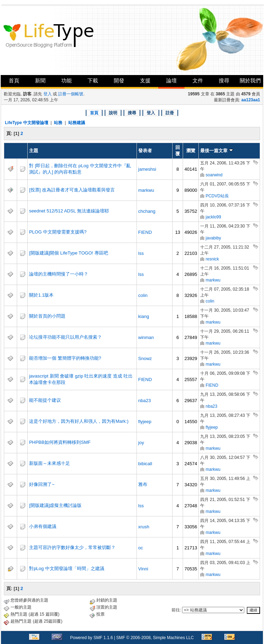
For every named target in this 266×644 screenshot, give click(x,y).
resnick (212, 259)
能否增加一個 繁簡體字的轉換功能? (65, 358)
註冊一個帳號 (71, 94)
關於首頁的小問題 (47, 316)
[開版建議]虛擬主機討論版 (55, 505)
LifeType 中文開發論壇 (27, 123)
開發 (119, 80)
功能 (66, 80)
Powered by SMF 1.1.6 (91, 638)
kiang (144, 316)
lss (141, 253)
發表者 (145, 151)
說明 (113, 113)
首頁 (14, 80)
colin (143, 295)
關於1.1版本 (41, 295)
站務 (58, 123)
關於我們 (250, 80)
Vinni (143, 569)
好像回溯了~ (42, 484)
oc (141, 548)
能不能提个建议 (45, 400)
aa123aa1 (251, 100)
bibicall (145, 464)
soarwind (214, 175)
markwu (146, 190)
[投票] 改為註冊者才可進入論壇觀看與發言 (72, 190)
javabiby (213, 238)
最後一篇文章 (217, 151)
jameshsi (147, 169)
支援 (145, 80)
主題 (34, 151)
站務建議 (77, 123)
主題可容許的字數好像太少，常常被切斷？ (72, 547)
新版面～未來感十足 (50, 463)
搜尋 (224, 80)
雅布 (143, 484)
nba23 (145, 401)
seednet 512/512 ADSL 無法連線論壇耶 (69, 211)
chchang (147, 211)
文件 (198, 80)
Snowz (145, 358)
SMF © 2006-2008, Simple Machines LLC (155, 638)
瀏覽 (191, 151)
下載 (93, 80)
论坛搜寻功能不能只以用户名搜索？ (65, 337)
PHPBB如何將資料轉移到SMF (60, 442)
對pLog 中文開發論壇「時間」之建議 (67, 568)
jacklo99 (213, 217)
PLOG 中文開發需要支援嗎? (58, 232)
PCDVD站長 (217, 196)
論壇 (171, 80)
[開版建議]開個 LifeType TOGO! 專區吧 (69, 253)
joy (141, 443)
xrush (144, 527)
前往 (176, 610)
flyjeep (145, 422)
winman (146, 337)
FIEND (145, 232)
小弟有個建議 (43, 526)
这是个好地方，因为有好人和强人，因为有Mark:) (79, 421)
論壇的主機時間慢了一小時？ (59, 274)
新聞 (40, 80)
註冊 (170, 113)
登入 (48, 94)
